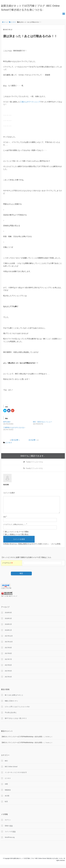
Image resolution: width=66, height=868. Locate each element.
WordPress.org (10, 841)
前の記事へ (16, 440)
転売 (6, 805)
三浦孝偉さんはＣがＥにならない (14, 427)
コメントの (10, 835)
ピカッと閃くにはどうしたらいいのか (17, 710)
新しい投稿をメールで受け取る (17, 538)
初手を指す (7, 422)
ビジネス (9, 443)
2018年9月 (8, 616)
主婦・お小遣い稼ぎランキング (9, 599)
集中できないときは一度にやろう (16, 722)
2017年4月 (8, 680)
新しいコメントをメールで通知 (17, 535)
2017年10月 (9, 645)
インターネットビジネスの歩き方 (16, 776)
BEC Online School (11, 770)
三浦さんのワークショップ (30, 102)
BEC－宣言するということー (43, 422)
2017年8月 (8, 657)
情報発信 (8, 793)
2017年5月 (8, 674)
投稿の (9, 829)
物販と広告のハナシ (11, 704)
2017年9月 (8, 651)
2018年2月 (8, 628)
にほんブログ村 (6, 592)
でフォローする (34, 462)
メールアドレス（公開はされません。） (15, 528)
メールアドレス (7, 566)
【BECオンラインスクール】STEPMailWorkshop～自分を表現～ (22, 740)
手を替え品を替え (11, 716)
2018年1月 (8, 633)
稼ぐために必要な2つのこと (14, 698)
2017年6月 (8, 668)
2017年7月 (8, 663)
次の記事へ (33, 440)
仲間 (6, 787)
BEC (6, 764)
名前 (4, 520)
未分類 (7, 799)
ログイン (8, 823)
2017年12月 (9, 639)
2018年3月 (8, 622)
